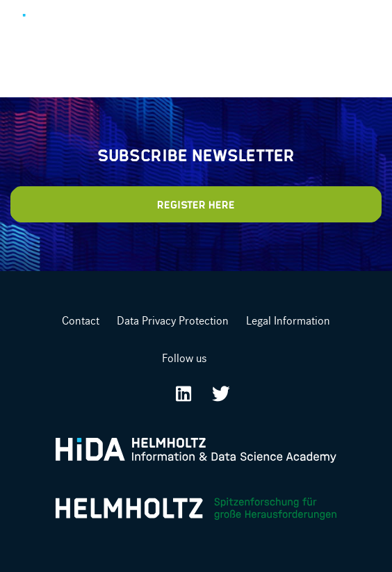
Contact (81, 320)
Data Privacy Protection (173, 320)
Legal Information (288, 320)
